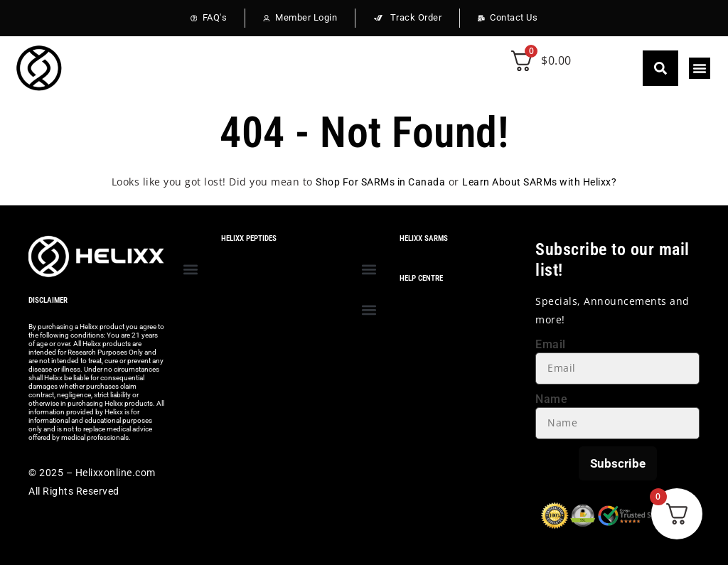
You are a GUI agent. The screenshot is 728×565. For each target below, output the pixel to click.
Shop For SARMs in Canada (380, 182)
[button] (660, 68)
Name (551, 399)
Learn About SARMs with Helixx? (539, 182)
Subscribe (618, 463)
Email (551, 344)
